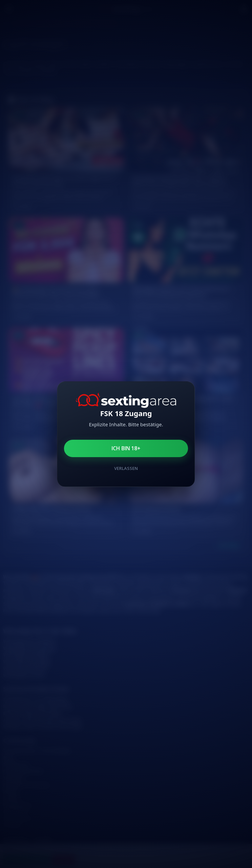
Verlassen (126, 468)
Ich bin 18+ (126, 448)
